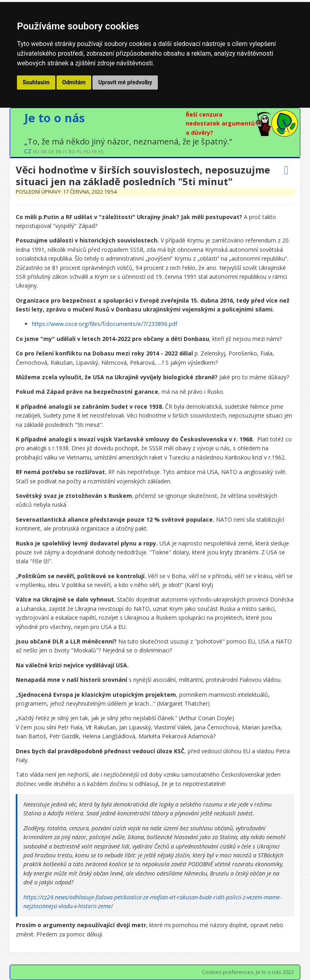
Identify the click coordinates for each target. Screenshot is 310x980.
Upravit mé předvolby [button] (125, 82)
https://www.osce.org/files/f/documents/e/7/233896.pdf (105, 324)
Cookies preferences (228, 972)
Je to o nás (54, 118)
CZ (28, 151)
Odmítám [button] (74, 82)
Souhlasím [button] (36, 82)
